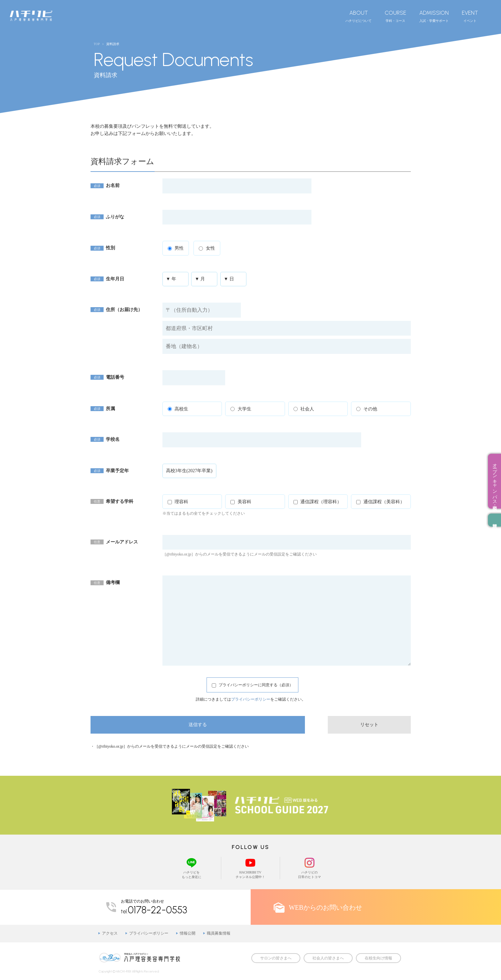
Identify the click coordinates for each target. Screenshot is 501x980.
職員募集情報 (219, 933)
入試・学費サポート (434, 16)
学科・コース (395, 16)
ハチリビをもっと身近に (192, 868)
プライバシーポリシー (251, 699)
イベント (470, 16)
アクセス (110, 933)
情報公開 (188, 933)
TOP (97, 44)
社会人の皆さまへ (328, 958)
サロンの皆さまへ (276, 958)
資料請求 (494, 520)
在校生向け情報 (378, 958)
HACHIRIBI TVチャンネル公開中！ (250, 868)
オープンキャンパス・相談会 (495, 481)
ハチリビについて (359, 16)
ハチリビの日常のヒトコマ (309, 868)
